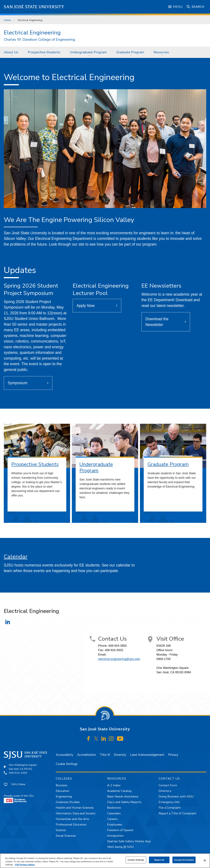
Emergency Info (169, 802)
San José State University (34, 7)
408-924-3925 (114, 650)
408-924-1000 (18, 773)
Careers (112, 819)
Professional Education (71, 825)
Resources (161, 52)
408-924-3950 (117, 646)
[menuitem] (12, 52)
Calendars (114, 813)
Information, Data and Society (76, 813)
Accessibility (64, 755)
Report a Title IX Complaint (178, 813)
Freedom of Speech (120, 830)
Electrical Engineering (30, 20)
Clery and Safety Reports (124, 802)
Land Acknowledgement (147, 755)
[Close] (205, 860)
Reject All (159, 860)
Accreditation (86, 755)
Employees (115, 825)
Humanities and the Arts (72, 819)
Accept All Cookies (184, 860)
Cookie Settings (67, 764)
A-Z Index (114, 785)
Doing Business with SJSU (176, 796)
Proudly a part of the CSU (19, 799)
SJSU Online (18, 784)
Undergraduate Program (88, 52)
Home (7, 20)
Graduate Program (130, 52)
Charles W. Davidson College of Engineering (39, 40)
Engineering (64, 796)
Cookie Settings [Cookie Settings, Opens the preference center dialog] (136, 860)
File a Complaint (170, 808)
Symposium (18, 383)
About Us (11, 52)
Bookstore (114, 808)
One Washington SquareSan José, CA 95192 (23, 767)
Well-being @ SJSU (121, 847)
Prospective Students (44, 52)
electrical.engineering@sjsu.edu (119, 659)
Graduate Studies (68, 802)
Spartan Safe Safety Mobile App (129, 841)
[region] (105, 861)
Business (62, 785)
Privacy (173, 755)
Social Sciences (66, 836)
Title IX (105, 755)
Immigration (115, 836)
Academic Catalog (119, 791)
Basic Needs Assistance (123, 796)
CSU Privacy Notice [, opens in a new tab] (25, 865)
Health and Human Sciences (75, 808)
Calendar (16, 557)
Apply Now (86, 306)
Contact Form (168, 785)
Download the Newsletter (157, 322)
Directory (165, 791)
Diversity (120, 755)
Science (61, 830)
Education (63, 791)
